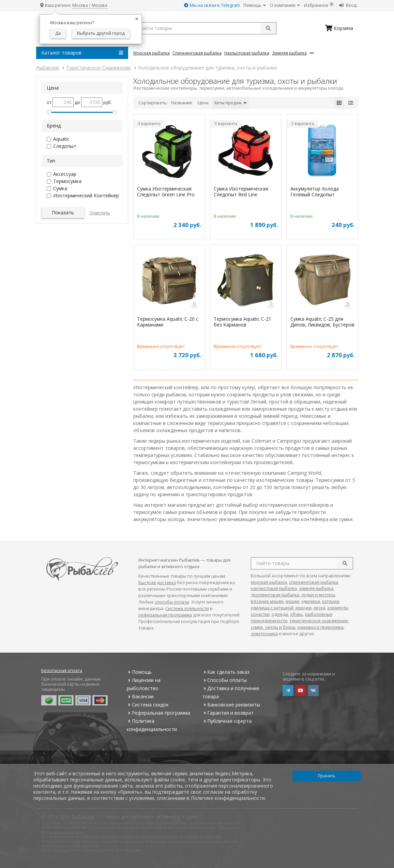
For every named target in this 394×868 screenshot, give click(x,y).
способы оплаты (172, 602)
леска (319, 608)
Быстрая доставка (157, 583)
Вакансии (140, 696)
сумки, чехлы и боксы (273, 627)
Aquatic (61, 139)
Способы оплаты (224, 680)
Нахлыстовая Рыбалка (247, 53)
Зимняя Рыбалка (289, 53)
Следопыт (65, 146)
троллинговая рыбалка (275, 595)
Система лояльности (187, 608)
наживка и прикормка (321, 627)
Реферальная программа (158, 713)
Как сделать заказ (226, 672)
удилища (311, 601)
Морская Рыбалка (151, 53)
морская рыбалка (269, 582)
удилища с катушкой (272, 608)
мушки (292, 601)
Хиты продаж (230, 103)
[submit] (268, 28)
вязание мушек (267, 601)
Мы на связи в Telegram (212, 5)
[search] (345, 563)
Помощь (255, 5)
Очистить (100, 213)
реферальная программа (165, 615)
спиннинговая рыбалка (314, 582)
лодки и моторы (318, 595)
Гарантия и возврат (228, 713)
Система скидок (148, 705)
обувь (297, 614)
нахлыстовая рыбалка (274, 588)
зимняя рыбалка (316, 588)
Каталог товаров (82, 53)
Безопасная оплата (62, 671)
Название (182, 103)
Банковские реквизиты (231, 705)
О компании (285, 5)
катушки (331, 601)
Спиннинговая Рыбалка (197, 53)
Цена (203, 103)
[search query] (205, 28)
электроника (264, 634)
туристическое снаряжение (319, 621)
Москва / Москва (90, 5)
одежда (280, 614)
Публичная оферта (227, 721)
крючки (304, 608)
